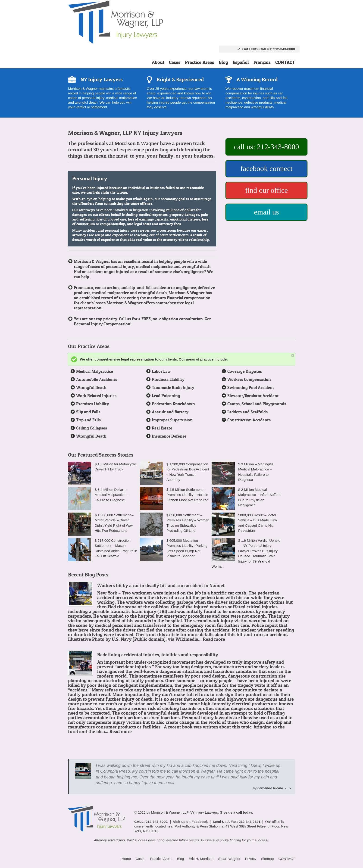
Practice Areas (200, 62)
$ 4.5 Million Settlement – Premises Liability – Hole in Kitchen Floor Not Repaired (187, 495)
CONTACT (285, 62)
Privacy (251, 859)
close (293, 355)
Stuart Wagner (229, 859)
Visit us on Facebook (191, 822)
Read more (214, 639)
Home (126, 859)
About (158, 62)
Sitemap (268, 859)
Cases (175, 62)
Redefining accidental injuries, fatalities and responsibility (158, 655)
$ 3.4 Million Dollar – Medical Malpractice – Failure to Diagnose (111, 495)
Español (241, 62)
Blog (223, 62)
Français (262, 62)
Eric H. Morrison (201, 859)
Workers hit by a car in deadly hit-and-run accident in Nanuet (161, 585)
